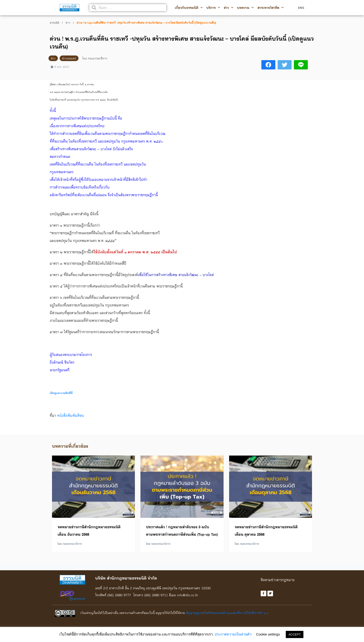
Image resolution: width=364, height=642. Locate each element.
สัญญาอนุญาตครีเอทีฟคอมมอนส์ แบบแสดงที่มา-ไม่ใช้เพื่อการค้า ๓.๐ (227, 613)
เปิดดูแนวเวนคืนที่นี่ (61, 393)
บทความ (245, 8)
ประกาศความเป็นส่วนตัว (233, 634)
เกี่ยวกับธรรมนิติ (189, 8)
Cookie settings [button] (268, 634)
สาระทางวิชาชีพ (271, 8)
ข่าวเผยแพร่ (69, 58)
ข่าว (229, 8)
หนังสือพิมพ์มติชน (70, 415)
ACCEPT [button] (295, 634)
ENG (301, 8)
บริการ (213, 8)
